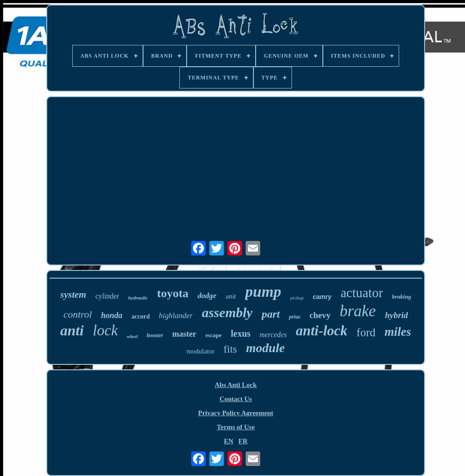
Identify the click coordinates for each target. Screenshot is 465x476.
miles (398, 332)
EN (229, 441)
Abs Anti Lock (236, 385)
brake (358, 311)
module (266, 348)
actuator (362, 293)
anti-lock (322, 331)
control (78, 314)
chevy (320, 315)
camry (322, 297)
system (73, 294)
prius (294, 317)
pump (263, 292)
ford (366, 332)
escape (213, 335)
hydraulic (138, 298)
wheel (132, 336)
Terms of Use (236, 427)
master (184, 334)
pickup (297, 298)
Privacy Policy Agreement (236, 413)
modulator (201, 351)
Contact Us (235, 399)
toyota (173, 293)
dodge (207, 296)
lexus (240, 334)
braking (401, 297)
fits (230, 349)
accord (140, 317)
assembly (227, 312)
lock (105, 330)
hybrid (397, 315)
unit (231, 296)
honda (111, 315)
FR (243, 441)
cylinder (107, 296)
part (271, 314)
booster (155, 335)
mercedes (273, 335)
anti (72, 330)
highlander (176, 316)
